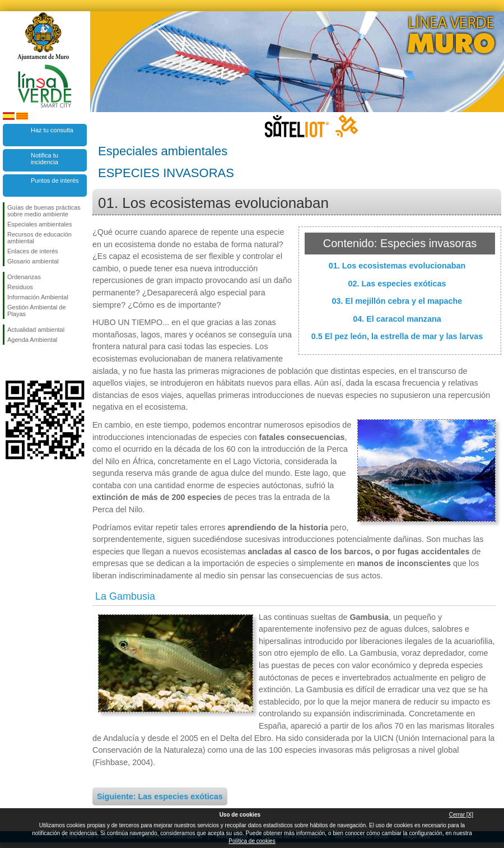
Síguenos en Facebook (10, 363)
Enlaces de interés (33, 251)
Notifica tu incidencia (45, 159)
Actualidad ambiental (36, 330)
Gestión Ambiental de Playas (37, 311)
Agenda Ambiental (32, 340)
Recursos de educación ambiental (39, 238)
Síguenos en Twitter (28, 363)
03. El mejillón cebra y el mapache (397, 301)
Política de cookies (252, 841)
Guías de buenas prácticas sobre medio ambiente (44, 211)
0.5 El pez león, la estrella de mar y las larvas (397, 336)
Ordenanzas (24, 277)
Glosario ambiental (33, 261)
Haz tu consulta (52, 130)
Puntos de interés (55, 180)
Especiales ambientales (40, 224)
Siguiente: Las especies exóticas (160, 796)
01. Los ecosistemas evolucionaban (397, 266)
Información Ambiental (38, 297)
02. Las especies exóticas (397, 284)
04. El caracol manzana (397, 319)
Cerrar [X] (461, 815)
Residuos (20, 287)
